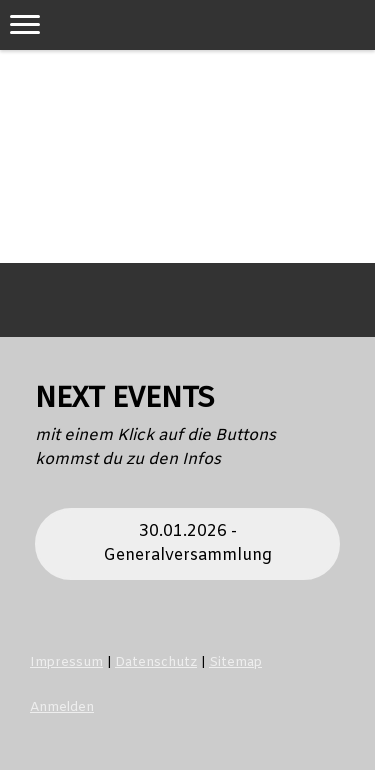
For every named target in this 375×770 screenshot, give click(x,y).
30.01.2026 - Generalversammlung (187, 543)
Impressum (66, 662)
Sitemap (235, 662)
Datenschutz (156, 662)
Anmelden (62, 707)
